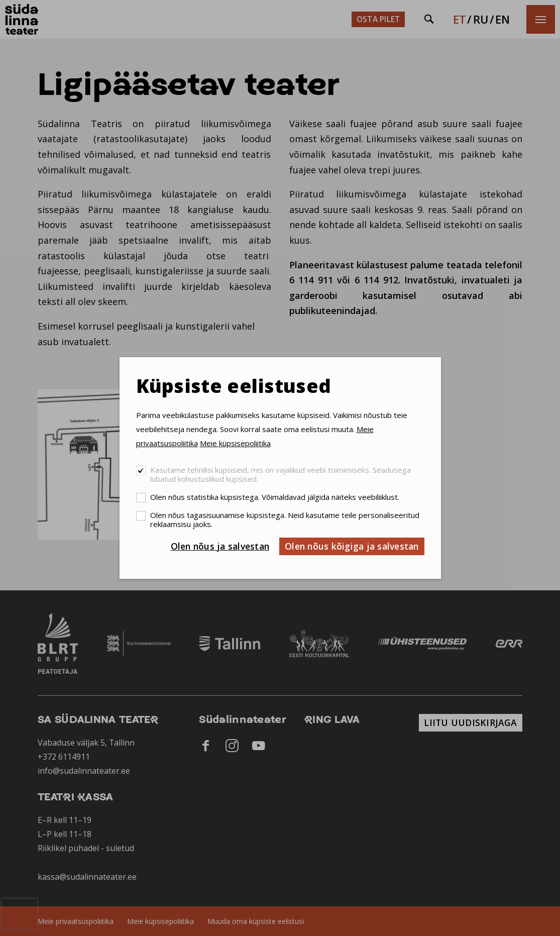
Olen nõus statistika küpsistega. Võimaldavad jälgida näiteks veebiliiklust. (275, 497)
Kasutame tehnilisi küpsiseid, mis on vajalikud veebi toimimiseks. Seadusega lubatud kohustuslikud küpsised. (281, 474)
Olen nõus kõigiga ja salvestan (352, 546)
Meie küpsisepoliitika (235, 443)
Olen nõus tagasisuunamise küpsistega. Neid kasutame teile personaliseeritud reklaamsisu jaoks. (285, 519)
